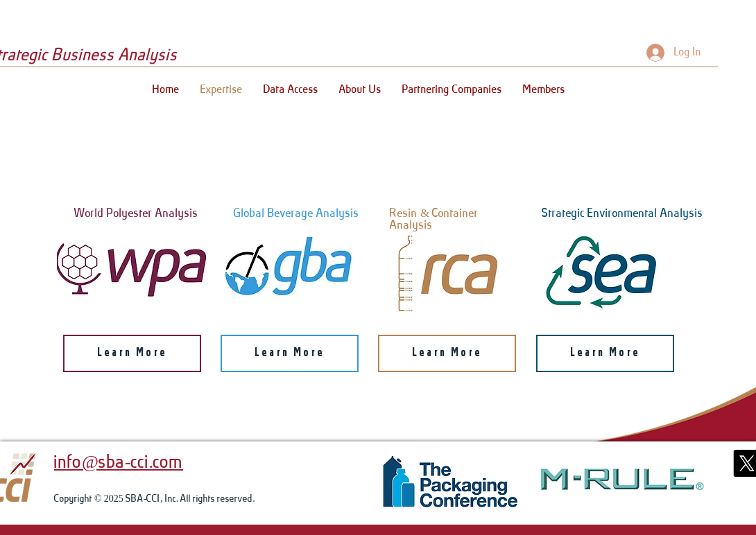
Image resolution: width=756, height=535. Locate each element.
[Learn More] (132, 353)
